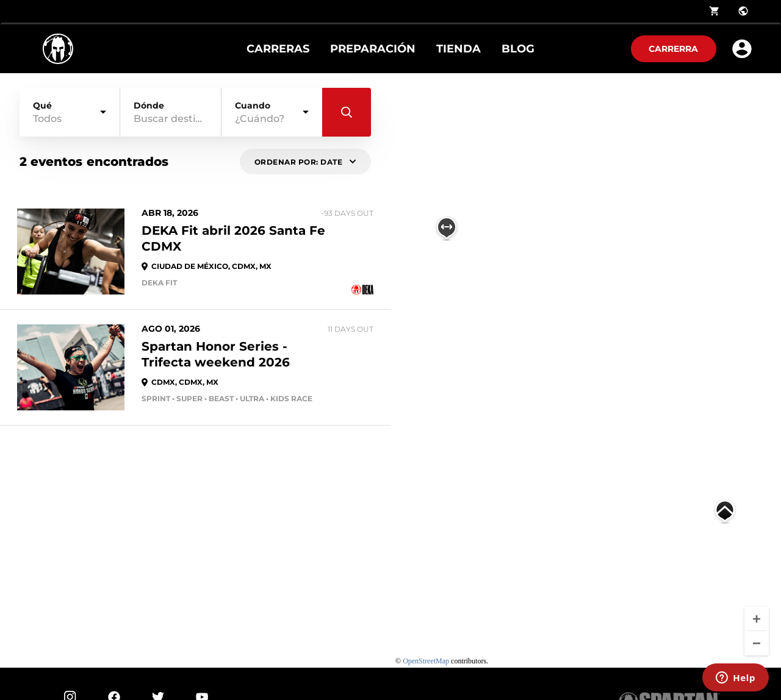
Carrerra (673, 49)
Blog (518, 49)
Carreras (278, 49)
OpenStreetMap (426, 661)
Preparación (373, 49)
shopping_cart (714, 11)
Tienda (459, 49)
